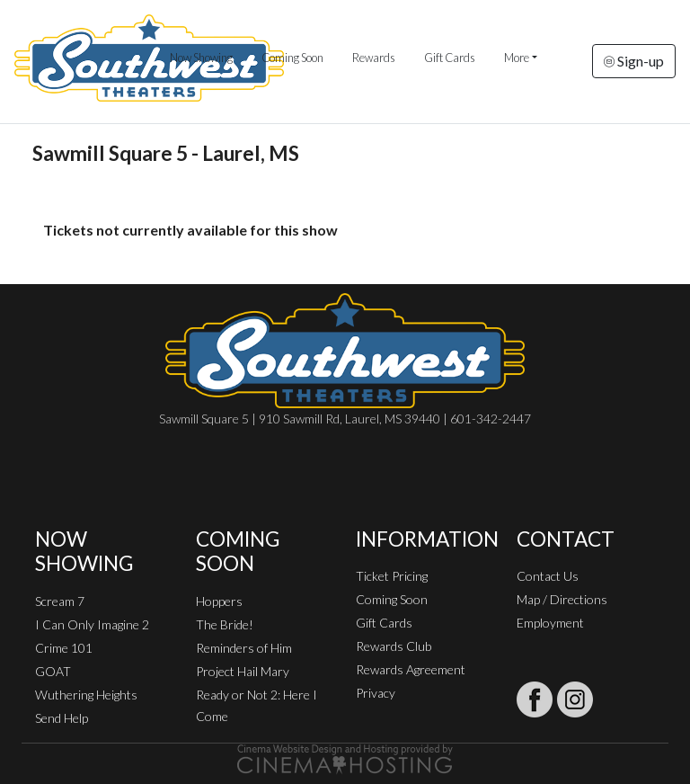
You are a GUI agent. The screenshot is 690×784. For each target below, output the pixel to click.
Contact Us (548, 576)
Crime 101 (64, 648)
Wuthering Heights (86, 695)
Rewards (374, 58)
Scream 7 (60, 601)
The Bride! (225, 624)
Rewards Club (394, 646)
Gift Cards (450, 58)
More (517, 58)
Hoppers (219, 601)
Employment (550, 623)
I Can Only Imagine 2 (92, 624)
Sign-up (634, 61)
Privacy (376, 693)
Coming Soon (292, 58)
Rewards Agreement (411, 669)
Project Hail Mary (243, 671)
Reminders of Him (244, 648)
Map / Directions (562, 599)
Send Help (62, 718)
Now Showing (201, 58)
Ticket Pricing (392, 576)
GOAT (53, 671)
